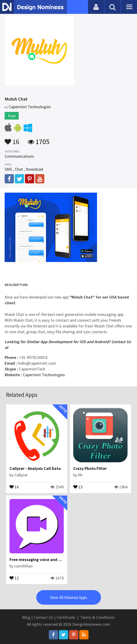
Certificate (66, 617)
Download (34, 169)
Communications (19, 156)
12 (14, 578)
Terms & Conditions (98, 617)
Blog (26, 617)
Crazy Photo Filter (90, 468)
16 (12, 139)
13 (78, 487)
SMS (8, 169)
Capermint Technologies (44, 375)
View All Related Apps (69, 597)
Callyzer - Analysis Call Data (35, 468)
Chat (19, 169)
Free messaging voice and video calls (44, 559)
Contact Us (43, 617)
